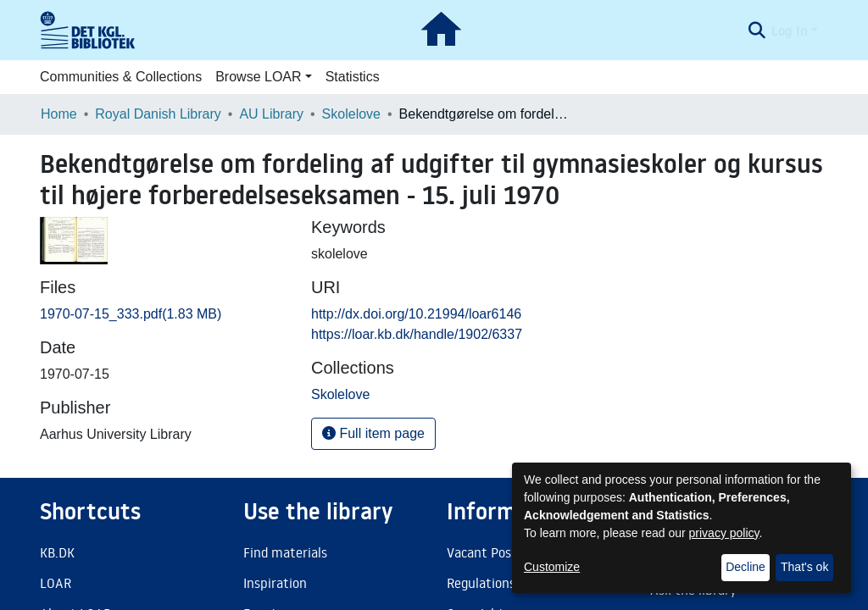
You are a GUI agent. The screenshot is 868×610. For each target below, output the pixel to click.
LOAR (56, 583)
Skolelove (351, 114)
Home (59, 114)
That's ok (804, 567)
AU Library (271, 114)
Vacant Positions (495, 552)
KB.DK (57, 552)
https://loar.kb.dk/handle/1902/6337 (417, 334)
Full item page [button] (373, 433)
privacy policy (724, 533)
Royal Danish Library (158, 114)
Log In (790, 30)
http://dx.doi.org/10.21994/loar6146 (416, 314)
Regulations (481, 583)
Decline (746, 567)
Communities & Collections (121, 77)
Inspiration (275, 583)
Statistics (353, 77)
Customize (552, 567)
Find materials (285, 552)
